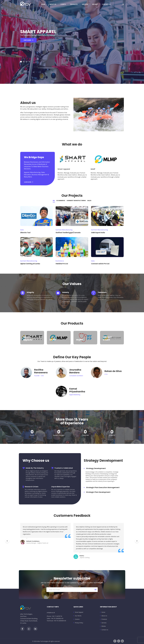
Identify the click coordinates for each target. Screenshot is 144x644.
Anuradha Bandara (75, 371)
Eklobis (95, 4)
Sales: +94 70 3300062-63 (55, 618)
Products (74, 4)
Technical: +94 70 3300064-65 (56, 621)
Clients (63, 4)
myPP (80, 340)
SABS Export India (98, 233)
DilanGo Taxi (25, 233)
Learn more (29, 182)
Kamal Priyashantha (77, 390)
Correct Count (107, 338)
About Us (53, 4)
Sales (89, 201)
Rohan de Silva (113, 371)
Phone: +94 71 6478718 (54, 616)
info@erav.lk (51, 613)
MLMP (93, 169)
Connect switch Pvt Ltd (100, 264)
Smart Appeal (79, 612)
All (54, 201)
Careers (77, 619)
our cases (28, 44)
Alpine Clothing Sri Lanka (30, 264)
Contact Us (106, 4)
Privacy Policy (79, 623)
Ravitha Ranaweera (41, 371)
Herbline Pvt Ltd (62, 264)
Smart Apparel (64, 169)
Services (85, 4)
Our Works (78, 616)
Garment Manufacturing (76, 201)
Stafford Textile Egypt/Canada (68, 233)
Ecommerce (61, 201)
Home (43, 4)
